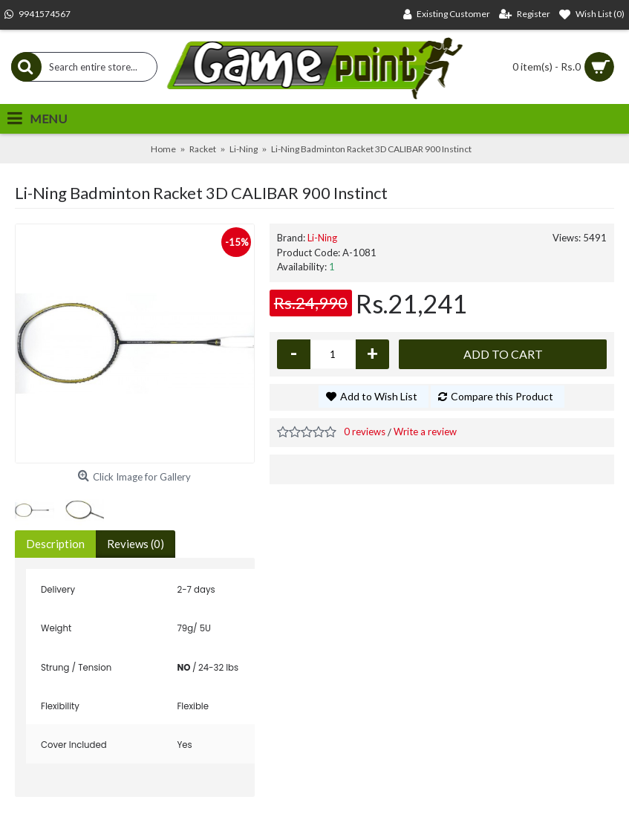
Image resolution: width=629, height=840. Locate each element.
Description (55, 544)
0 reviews (365, 432)
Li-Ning (322, 238)
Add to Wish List (379, 396)
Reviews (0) (136, 544)
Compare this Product (502, 396)
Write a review (425, 432)
